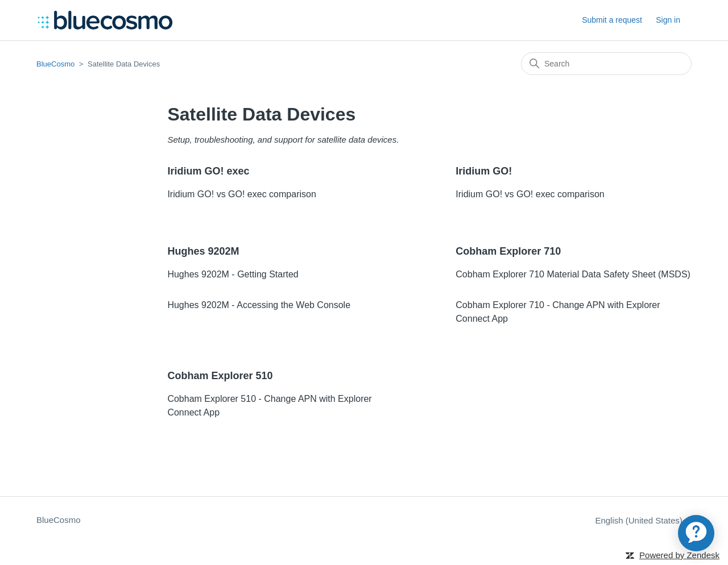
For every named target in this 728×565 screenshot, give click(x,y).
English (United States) (643, 520)
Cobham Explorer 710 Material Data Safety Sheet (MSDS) (573, 274)
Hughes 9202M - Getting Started (233, 274)
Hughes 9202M (203, 251)
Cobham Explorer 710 (508, 251)
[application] (696, 533)
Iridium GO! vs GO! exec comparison (241, 194)
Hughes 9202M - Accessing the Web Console (259, 305)
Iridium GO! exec (208, 171)
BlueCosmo (55, 64)
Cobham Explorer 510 (220, 376)
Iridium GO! (484, 171)
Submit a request (612, 20)
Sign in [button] (668, 20)
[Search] (606, 64)
